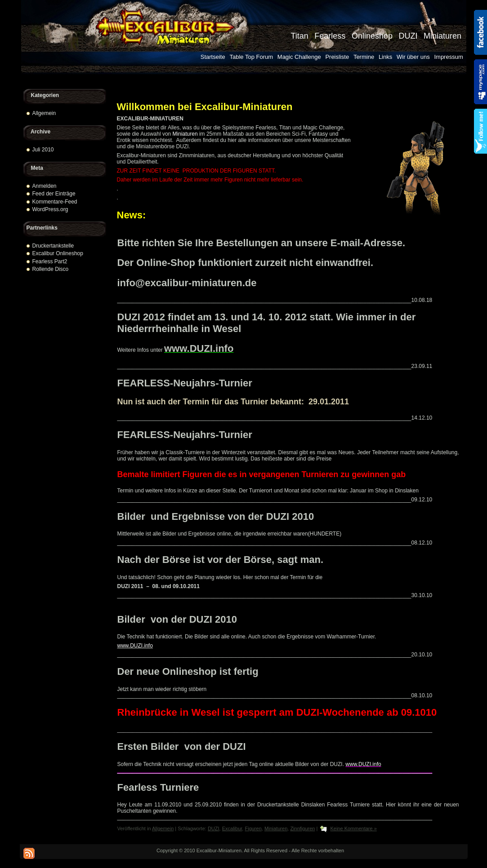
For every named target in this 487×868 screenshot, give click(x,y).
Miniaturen (442, 36)
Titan (299, 36)
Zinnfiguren (302, 828)
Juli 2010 (43, 150)
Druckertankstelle (53, 246)
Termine (364, 57)
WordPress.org (50, 209)
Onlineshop (372, 36)
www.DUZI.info (199, 348)
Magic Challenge (299, 57)
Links (385, 57)
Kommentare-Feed (55, 202)
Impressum (448, 57)
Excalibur (232, 828)
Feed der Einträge (54, 194)
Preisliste (337, 57)
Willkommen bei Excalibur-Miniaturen (205, 107)
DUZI (408, 36)
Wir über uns (413, 57)
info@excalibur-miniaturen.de (187, 283)
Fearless (330, 36)
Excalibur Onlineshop (58, 253)
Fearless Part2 (50, 261)
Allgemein (44, 113)
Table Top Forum (251, 57)
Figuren (253, 828)
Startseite (213, 57)
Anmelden (45, 186)
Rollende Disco (51, 269)
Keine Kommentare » (353, 828)
